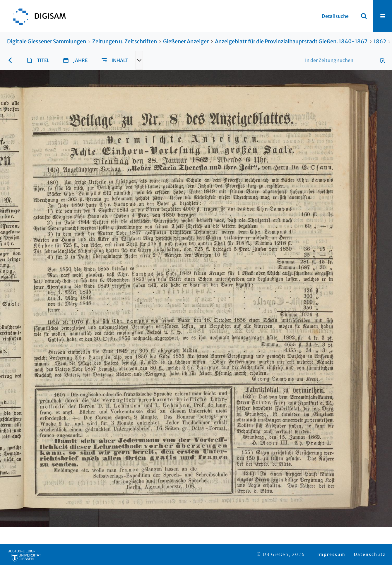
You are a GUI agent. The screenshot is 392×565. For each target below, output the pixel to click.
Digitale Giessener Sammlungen (47, 41)
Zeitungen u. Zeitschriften (125, 41)
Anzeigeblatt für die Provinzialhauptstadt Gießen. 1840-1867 (291, 41)
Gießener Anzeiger (186, 41)
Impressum (331, 554)
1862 (380, 41)
